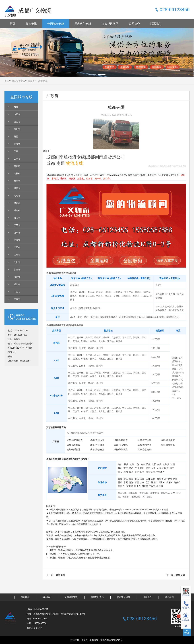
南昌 (159, 464)
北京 (148, 468)
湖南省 (17, 196)
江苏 (131, 479)
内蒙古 (17, 166)
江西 (148, 479)
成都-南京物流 (144, 449)
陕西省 (17, 122)
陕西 (175, 479)
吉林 (142, 482)
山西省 (17, 114)
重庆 (126, 468)
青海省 (17, 144)
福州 (126, 464)
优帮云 (85, 640)
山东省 (17, 233)
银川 (131, 472)
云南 (153, 479)
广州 (137, 468)
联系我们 (156, 24)
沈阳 (173, 464)
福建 (120, 479)
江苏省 (31, 81)
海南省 (17, 181)
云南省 (17, 255)
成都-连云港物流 (75, 440)
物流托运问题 (110, 24)
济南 (148, 464)
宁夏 (16, 151)
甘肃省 (17, 270)
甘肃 (120, 482)
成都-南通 (43, 81)
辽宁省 (17, 159)
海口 (120, 464)
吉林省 (17, 173)
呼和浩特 (151, 472)
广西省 (17, 292)
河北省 (17, 277)
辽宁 (148, 482)
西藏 (16, 107)
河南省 (17, 188)
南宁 (172, 468)
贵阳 (142, 468)
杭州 (132, 464)
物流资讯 (31, 24)
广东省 (17, 299)
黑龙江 (17, 203)
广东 (164, 479)
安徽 (142, 479)
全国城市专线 (56, 24)
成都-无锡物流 (97, 449)
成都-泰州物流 (168, 445)
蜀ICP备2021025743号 (111, 640)
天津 (153, 468)
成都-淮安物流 (121, 445)
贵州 (170, 479)
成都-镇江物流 (144, 440)
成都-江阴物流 (97, 440)
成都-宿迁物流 (97, 445)
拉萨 (131, 468)
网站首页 (25, 597)
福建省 (17, 210)
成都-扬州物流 (73, 445)
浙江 (126, 479)
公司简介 (134, 24)
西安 (120, 472)
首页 (12, 24)
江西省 (17, 247)
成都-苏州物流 (121, 449)
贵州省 (17, 262)
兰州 (126, 472)
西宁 (137, 472)
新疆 (16, 136)
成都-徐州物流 (144, 445)
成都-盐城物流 (121, 440)
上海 (137, 464)
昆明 (120, 468)
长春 (142, 472)
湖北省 (17, 284)
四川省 (17, 129)
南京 (143, 464)
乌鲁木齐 (160, 472)
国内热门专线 (83, 24)
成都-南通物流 (73, 449)
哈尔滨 (166, 464)
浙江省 (17, 218)
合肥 (154, 464)
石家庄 (165, 468)
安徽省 (17, 240)
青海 (131, 482)
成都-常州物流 (168, 440)
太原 (159, 468)
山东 (137, 479)
